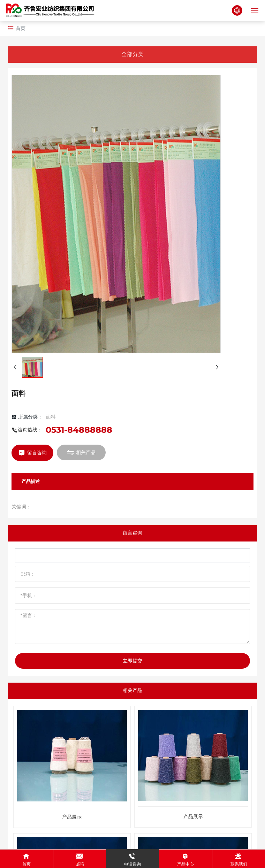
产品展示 (72, 817)
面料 (51, 417)
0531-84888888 (79, 430)
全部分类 (132, 54)
